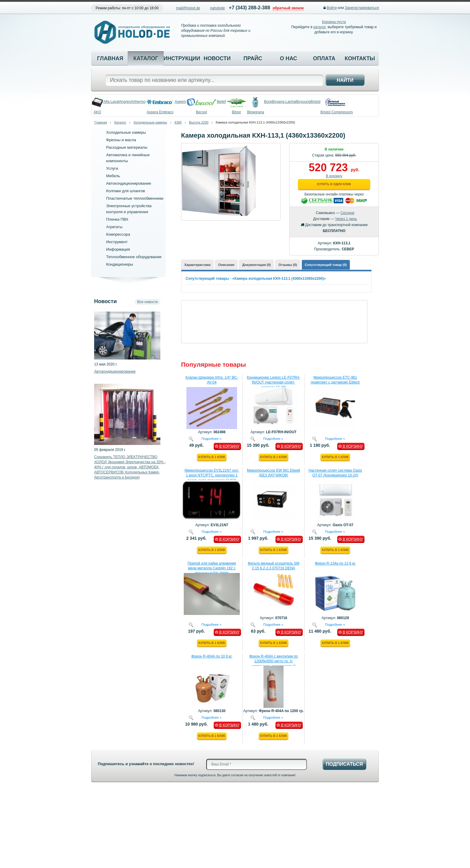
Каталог (146, 58)
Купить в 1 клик (212, 457)
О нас (289, 58)
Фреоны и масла (121, 140)
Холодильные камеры (150, 122)
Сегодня (347, 213)
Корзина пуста (334, 22)
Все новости (147, 302)
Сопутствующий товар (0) (326, 265)
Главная (110, 58)
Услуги (112, 168)
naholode (217, 8)
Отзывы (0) (288, 265)
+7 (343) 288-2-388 (250, 8)
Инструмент (117, 242)
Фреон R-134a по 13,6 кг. (335, 563)
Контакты (360, 58)
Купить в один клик (334, 184)
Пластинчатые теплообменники (135, 198)
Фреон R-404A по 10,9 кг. (212, 656)
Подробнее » (211, 438)
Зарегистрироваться (362, 8)
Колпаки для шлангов (126, 191)
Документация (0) (256, 265)
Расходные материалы (127, 147)
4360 (178, 122)
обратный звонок (288, 8)
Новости (217, 58)
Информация (118, 249)
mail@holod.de (188, 8)
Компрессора (118, 234)
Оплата (324, 58)
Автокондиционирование (129, 183)
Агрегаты (114, 227)
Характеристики (197, 265)
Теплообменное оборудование (134, 257)
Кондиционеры (120, 264)
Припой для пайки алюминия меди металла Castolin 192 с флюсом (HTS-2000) (212, 568)
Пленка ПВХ (117, 219)
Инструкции (181, 58)
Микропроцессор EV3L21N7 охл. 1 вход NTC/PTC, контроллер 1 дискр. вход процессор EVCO (212, 476)
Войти (332, 8)
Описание (226, 265)
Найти (345, 80)
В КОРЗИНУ (227, 446)
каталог (320, 27)
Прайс (253, 58)
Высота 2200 (199, 122)
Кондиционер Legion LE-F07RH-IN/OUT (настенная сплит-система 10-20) (274, 383)
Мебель (113, 176)
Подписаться (344, 764)
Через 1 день (346, 219)
